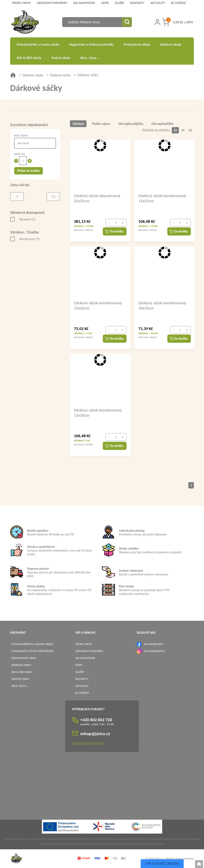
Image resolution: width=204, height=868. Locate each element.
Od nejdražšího (163, 124)
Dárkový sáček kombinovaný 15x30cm (98, 413)
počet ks (20, 154)
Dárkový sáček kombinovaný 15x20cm (98, 305)
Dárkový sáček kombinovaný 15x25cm (162, 198)
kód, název (21, 135)
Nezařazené (29, 239)
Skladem (27, 219)
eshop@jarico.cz (95, 733)
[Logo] (25, 23)
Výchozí (78, 124)
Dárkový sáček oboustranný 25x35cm (97, 198)
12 (175, 130)
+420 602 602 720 (96, 720)
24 (183, 130)
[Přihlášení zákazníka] (157, 22)
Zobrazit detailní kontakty (88, 743)
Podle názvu (101, 124)
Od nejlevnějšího (131, 124)
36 (190, 130)
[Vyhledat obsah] (127, 22)
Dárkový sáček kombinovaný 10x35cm (162, 305)
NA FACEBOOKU (153, 644)
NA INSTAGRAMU (154, 651)
